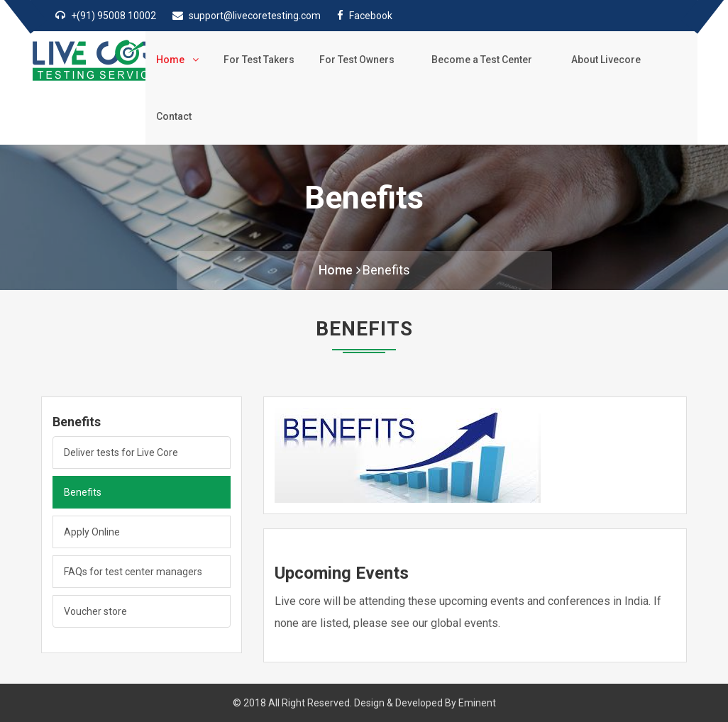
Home (177, 60)
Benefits (386, 270)
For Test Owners (360, 60)
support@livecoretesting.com (255, 16)
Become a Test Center (486, 60)
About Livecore (609, 60)
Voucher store (95, 611)
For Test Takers (259, 60)
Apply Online (92, 532)
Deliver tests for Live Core (121, 452)
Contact (174, 116)
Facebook (371, 16)
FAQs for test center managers (133, 572)
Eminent (477, 703)
